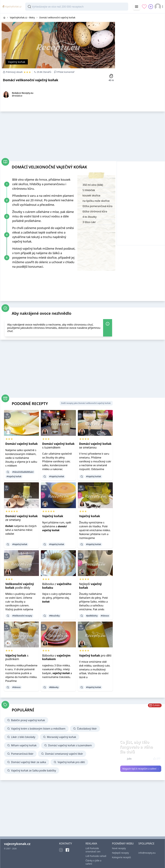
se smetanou (95, 446)
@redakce (17, 96)
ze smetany (21, 518)
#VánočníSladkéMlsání (23, 472)
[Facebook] (67, 850)
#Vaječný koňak (14, 476)
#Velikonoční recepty (22, 616)
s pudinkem (17, 657)
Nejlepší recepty (120, 853)
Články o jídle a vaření (93, 862)
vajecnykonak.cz (17, 844)
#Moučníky (54, 616)
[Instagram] (61, 850)
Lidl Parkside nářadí (96, 856)
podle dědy (20, 586)
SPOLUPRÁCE (146, 844)
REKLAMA (91, 844)
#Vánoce (105, 616)
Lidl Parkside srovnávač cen (93, 850)
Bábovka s (56, 657)
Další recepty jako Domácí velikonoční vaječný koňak (86, 403)
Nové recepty (119, 848)
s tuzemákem (58, 446)
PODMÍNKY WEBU (123, 844)
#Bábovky (54, 687)
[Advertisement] (141, 34)
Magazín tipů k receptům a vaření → (141, 769)
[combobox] (77, 7)
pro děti (95, 655)
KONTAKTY (65, 844)
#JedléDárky (92, 616)
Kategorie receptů (121, 857)
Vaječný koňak (17, 62)
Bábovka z (57, 586)
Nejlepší (90, 586)
